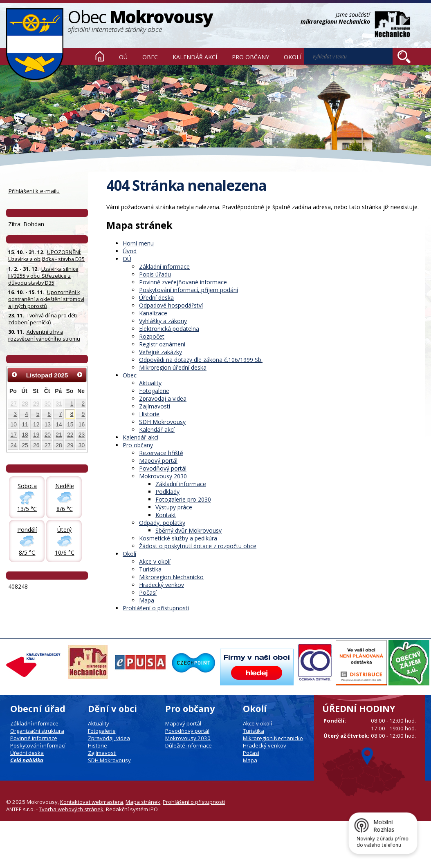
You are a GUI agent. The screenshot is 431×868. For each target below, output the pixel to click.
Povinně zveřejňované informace (183, 282)
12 (36, 424)
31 (59, 404)
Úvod (100, 56)
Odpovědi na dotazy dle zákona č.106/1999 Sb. (201, 360)
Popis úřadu (155, 274)
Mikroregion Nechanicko (171, 577)
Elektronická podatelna (169, 329)
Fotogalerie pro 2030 (183, 499)
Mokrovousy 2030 (163, 476)
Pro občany (250, 57)
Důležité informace (189, 745)
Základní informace (164, 267)
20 (48, 435)
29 (36, 404)
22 (70, 435)
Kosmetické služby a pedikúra (178, 538)
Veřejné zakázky (161, 352)
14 (59, 424)
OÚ (123, 57)
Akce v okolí (155, 561)
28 (25, 404)
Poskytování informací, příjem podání (189, 290)
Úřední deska (156, 298)
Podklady (167, 492)
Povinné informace (34, 738)
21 (59, 435)
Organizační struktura (37, 731)
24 (14, 445)
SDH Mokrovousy (162, 422)
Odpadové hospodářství (171, 305)
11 (25, 424)
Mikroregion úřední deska (173, 367)
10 (14, 424)
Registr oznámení (162, 344)
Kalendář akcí (195, 57)
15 (70, 424)
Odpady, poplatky (162, 523)
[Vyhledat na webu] (404, 57)
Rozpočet (152, 336)
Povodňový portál (163, 468)
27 (14, 404)
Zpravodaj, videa (109, 738)
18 (25, 435)
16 (82, 424)
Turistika (150, 569)
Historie (149, 414)
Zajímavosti (155, 406)
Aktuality (150, 383)
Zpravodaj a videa (163, 398)
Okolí (293, 57)
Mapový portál (158, 461)
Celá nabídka (27, 760)
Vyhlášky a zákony (163, 321)
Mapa (147, 600)
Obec (150, 57)
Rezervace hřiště (161, 453)
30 (48, 404)
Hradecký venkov (162, 585)
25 (25, 445)
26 (36, 445)
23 (82, 435)
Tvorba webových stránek (71, 809)
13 (48, 424)
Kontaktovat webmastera (92, 802)
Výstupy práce (174, 507)
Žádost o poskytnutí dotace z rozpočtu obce (198, 546)
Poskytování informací (38, 745)
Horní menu (138, 243)
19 (36, 435)
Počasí (148, 592)
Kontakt (166, 515)
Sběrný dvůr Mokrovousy (189, 530)
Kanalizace (153, 313)
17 (14, 435)
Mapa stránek (143, 802)
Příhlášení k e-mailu (34, 191)
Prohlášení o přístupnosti (156, 608)
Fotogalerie (154, 391)
